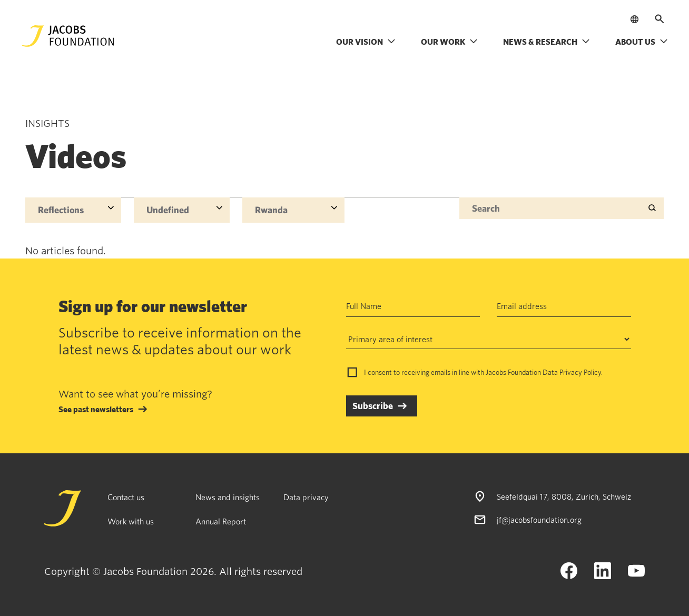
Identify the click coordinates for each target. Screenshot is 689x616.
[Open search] (660, 19)
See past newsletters (96, 409)
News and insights (228, 497)
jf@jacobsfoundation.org (539, 520)
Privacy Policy (580, 372)
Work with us (131, 521)
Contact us (126, 497)
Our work (449, 42)
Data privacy (306, 497)
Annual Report (221, 521)
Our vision (366, 42)
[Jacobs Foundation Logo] (68, 36)
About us (642, 42)
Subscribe (373, 406)
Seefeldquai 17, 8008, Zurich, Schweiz (564, 496)
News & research (547, 42)
